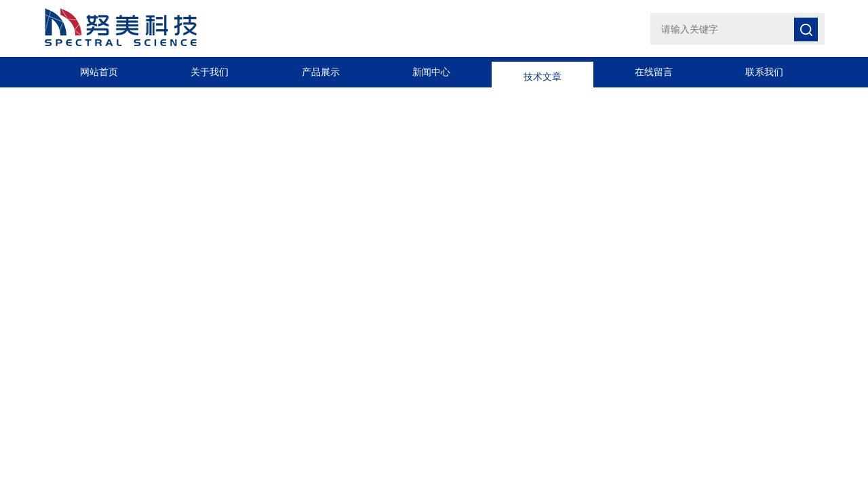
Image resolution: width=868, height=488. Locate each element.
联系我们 (764, 72)
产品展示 (321, 72)
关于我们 (210, 72)
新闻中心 (431, 72)
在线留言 (654, 72)
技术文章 (542, 72)
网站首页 (99, 72)
